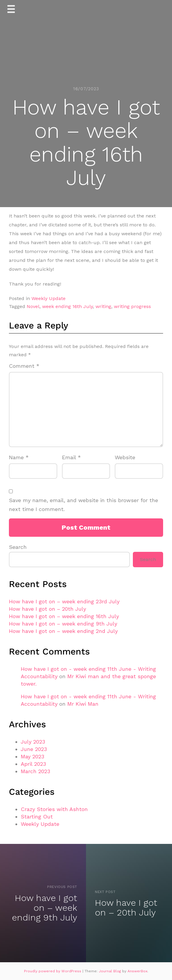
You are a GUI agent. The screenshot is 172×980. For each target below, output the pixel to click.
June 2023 (34, 749)
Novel (33, 306)
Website (125, 457)
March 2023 (35, 771)
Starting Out (37, 817)
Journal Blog (110, 971)
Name (19, 457)
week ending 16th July (67, 306)
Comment (24, 366)
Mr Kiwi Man (83, 704)
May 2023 (32, 756)
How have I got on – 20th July (47, 609)
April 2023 (33, 764)
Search (18, 547)
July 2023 (33, 742)
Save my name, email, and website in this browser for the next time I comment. (83, 505)
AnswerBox (137, 971)
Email (71, 457)
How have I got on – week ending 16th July (64, 616)
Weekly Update (48, 298)
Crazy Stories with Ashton (54, 809)
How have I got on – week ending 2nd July (63, 631)
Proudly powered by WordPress (53, 971)
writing (103, 306)
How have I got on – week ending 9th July (63, 624)
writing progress (132, 306)
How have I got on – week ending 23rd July (64, 601)
